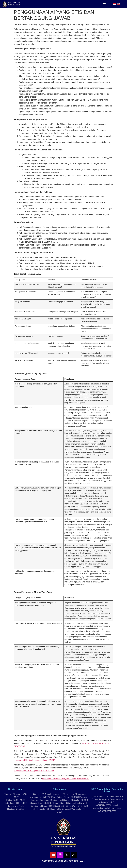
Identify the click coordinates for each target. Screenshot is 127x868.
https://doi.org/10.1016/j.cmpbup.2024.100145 (34, 771)
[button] (104, 4)
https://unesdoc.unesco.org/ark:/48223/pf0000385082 (66, 779)
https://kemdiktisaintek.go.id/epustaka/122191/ (34, 760)
